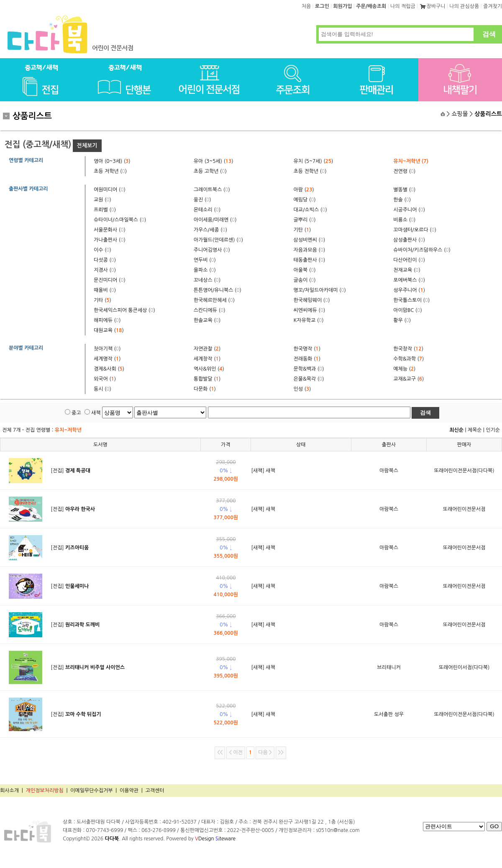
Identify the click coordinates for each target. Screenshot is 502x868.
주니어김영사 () (212, 250)
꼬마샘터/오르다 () (415, 230)
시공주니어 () (409, 210)
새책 (96, 413)
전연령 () (404, 171)
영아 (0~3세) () (112, 161)
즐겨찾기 (493, 6)
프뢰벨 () (105, 210)
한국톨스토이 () (411, 300)
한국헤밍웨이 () (312, 300)
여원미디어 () (110, 190)
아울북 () (305, 270)
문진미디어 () (110, 280)
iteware (225, 839)
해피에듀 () (107, 320)
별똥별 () (404, 190)
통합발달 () (207, 379)
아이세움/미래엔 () (215, 220)
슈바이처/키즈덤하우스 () (422, 250)
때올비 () (105, 290)
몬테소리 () (207, 210)
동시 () (102, 389)
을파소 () (205, 270)
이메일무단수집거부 (92, 791)
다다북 (112, 839)
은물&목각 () (309, 379)
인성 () (302, 389)
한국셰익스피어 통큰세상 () (124, 310)
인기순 (493, 430)
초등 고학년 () (210, 171)
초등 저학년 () (110, 171)
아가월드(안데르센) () (218, 240)
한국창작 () (408, 349)
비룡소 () (404, 220)
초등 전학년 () (310, 171)
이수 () (102, 250)
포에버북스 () (409, 280)
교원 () (102, 200)
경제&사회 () (109, 369)
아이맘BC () (408, 310)
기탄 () (302, 230)
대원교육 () (109, 330)
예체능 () (404, 369)
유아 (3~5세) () (214, 161)
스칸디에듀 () (210, 310)
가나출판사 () (110, 240)
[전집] (70, 471)
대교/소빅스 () (310, 210)
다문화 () (205, 389)
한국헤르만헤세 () (214, 300)
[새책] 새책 (263, 471)
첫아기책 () (107, 349)
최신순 (456, 430)
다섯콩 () (105, 260)
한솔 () (402, 200)
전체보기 (87, 146)
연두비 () (205, 260)
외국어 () (105, 379)
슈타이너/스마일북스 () (120, 220)
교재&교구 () (409, 379)
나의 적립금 (403, 6)
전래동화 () (307, 359)
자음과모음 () (310, 250)
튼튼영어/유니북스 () (218, 290)
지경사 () (105, 270)
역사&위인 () (209, 369)
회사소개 (9, 791)
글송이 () (305, 280)
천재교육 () (407, 270)
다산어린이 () (409, 260)
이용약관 (129, 791)
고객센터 (155, 791)
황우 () (402, 320)
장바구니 (432, 6)
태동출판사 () (310, 260)
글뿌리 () (305, 220)
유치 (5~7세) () (314, 161)
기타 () (102, 300)
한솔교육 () (207, 320)
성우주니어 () (409, 290)
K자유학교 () (309, 320)
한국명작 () (307, 349)
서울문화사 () (110, 230)
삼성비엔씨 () (310, 240)
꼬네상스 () (207, 280)
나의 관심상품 (464, 6)
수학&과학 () (409, 359)
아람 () (304, 190)
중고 (76, 413)
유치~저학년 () (411, 161)
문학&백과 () (309, 369)
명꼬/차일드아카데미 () (320, 290)
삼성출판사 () (409, 240)
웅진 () (202, 200)
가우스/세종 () (210, 230)
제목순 (475, 430)
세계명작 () (107, 359)
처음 (306, 6)
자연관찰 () (207, 349)
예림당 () (305, 200)
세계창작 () (207, 359)
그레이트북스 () (212, 190)
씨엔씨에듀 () (310, 310)
